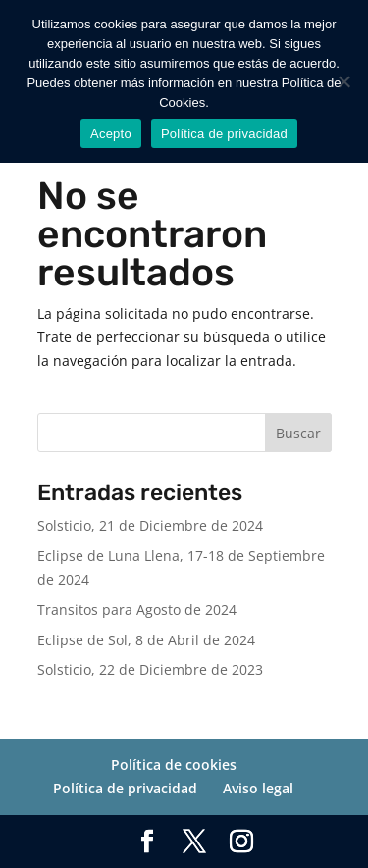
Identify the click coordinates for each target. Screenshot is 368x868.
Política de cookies (174, 765)
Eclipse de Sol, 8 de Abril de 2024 (146, 640)
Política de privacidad (125, 788)
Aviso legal (258, 788)
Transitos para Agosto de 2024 (137, 610)
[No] (343, 81)
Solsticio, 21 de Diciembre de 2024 (150, 525)
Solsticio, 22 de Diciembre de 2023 (150, 669)
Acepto (111, 134)
